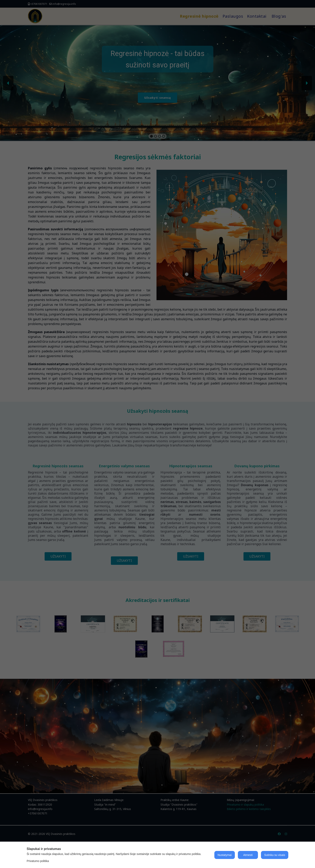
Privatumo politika (38, 861)
